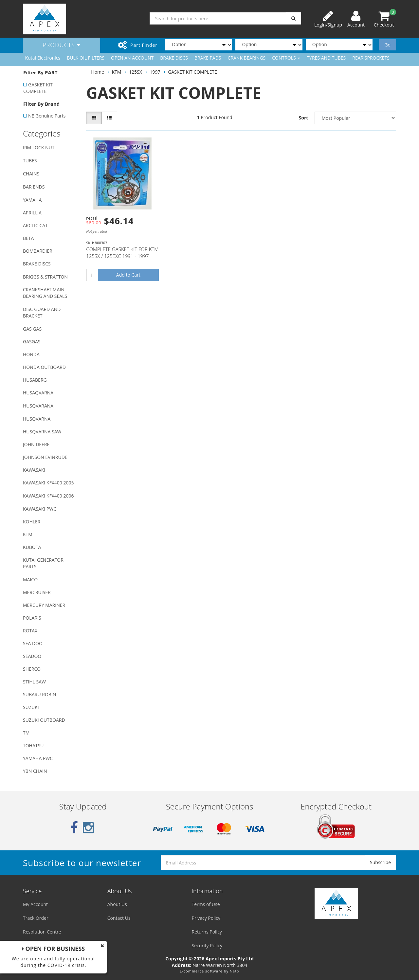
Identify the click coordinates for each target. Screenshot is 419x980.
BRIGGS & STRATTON (45, 277)
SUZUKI (31, 707)
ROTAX (30, 631)
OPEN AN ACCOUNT (132, 58)
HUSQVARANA (38, 406)
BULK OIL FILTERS (86, 58)
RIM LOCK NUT (39, 147)
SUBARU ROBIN (39, 694)
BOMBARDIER (38, 251)
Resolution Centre (42, 932)
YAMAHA (32, 200)
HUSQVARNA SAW (42, 432)
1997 (155, 72)
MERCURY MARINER (44, 605)
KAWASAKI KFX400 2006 (48, 496)
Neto (235, 971)
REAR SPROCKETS (371, 58)
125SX (136, 72)
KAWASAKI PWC (40, 509)
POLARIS (32, 618)
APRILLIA (32, 213)
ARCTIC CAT (35, 225)
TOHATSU (33, 745)
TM (26, 733)
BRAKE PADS (208, 58)
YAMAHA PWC (38, 758)
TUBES (30, 161)
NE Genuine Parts (47, 116)
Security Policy (207, 945)
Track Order (36, 918)
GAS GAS (32, 329)
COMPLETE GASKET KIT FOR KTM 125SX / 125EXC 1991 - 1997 (122, 253)
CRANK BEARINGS (247, 58)
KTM (28, 534)
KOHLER (32, 522)
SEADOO (32, 656)
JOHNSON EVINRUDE (45, 457)
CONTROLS (286, 58)
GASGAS (32, 342)
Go (387, 45)
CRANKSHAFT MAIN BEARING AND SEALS (45, 293)
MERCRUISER (37, 592)
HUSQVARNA (37, 419)
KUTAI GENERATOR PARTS (43, 563)
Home (98, 72)
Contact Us (119, 918)
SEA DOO (33, 643)
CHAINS (31, 174)
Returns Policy (207, 932)
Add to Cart (128, 275)
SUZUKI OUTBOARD (44, 720)
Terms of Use (206, 904)
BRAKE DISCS (174, 58)
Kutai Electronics (43, 58)
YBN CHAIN (35, 771)
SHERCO (32, 669)
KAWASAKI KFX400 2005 (48, 483)
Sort (304, 118)
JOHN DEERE (36, 444)
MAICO (30, 580)
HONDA (31, 354)
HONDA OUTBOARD (44, 367)
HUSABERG (35, 380)
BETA (28, 238)
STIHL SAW (34, 682)
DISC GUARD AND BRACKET (42, 312)
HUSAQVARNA (38, 393)
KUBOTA (32, 547)
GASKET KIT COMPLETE (38, 88)
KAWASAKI (34, 470)
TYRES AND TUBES (326, 58)
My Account (35, 904)
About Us (117, 904)
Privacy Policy (206, 918)
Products (62, 45)
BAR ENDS (34, 187)
